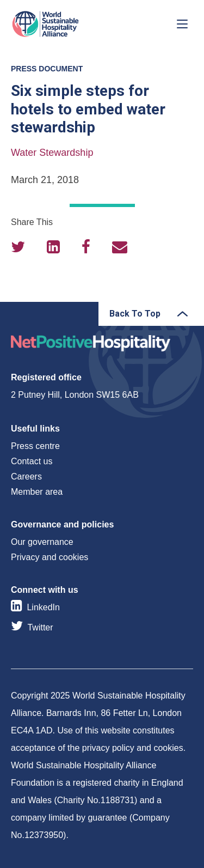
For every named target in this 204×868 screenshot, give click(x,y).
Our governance (42, 542)
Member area (37, 492)
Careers (26, 477)
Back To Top (135, 314)
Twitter (40, 627)
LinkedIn (43, 607)
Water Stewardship (52, 153)
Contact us (32, 461)
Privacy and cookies (50, 557)
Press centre (35, 446)
